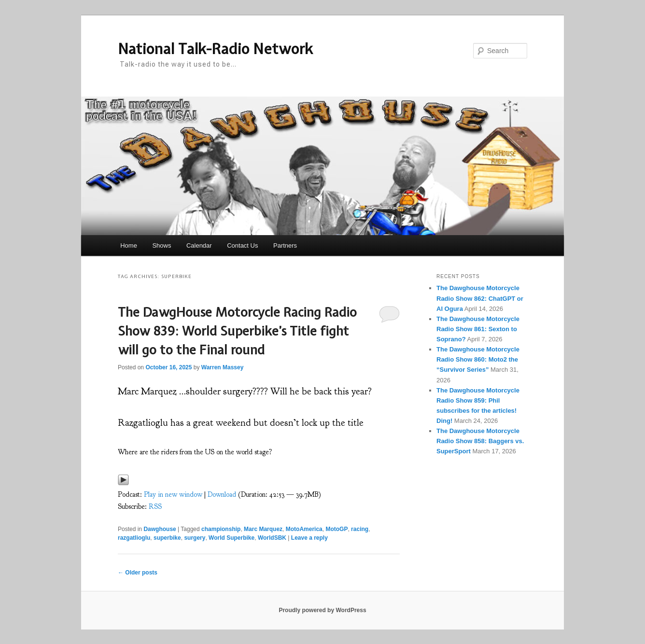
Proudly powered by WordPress (322, 610)
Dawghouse (160, 529)
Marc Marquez (263, 529)
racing (360, 529)
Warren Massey (223, 367)
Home (129, 245)
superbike (167, 538)
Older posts (138, 573)
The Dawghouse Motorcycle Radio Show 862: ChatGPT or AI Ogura (480, 298)
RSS (155, 507)
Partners (285, 245)
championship (221, 529)
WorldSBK (272, 538)
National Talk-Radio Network (215, 49)
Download (222, 495)
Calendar (199, 245)
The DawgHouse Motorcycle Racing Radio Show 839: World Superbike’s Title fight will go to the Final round (237, 331)
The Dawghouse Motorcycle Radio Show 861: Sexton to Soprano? (478, 329)
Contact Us (242, 245)
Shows (161, 245)
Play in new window (173, 495)
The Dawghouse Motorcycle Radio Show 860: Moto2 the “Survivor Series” (478, 359)
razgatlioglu (134, 538)
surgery (195, 538)
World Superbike (231, 538)
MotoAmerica (304, 529)
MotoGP (337, 529)
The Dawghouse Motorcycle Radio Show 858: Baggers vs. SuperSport (480, 441)
